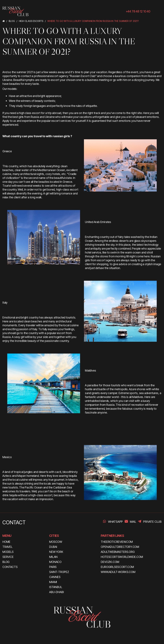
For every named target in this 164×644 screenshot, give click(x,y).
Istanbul (56, 587)
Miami (53, 582)
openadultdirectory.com (120, 547)
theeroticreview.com (117, 542)
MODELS (8, 552)
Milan (53, 557)
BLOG (6, 562)
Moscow (56, 542)
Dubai (53, 547)
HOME (6, 542)
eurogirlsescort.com (117, 567)
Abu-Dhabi (56, 592)
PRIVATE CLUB (152, 522)
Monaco (55, 562)
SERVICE (8, 557)
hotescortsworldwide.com (122, 557)
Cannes (55, 577)
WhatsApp (115, 522)
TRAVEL (7, 547)
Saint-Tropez (59, 572)
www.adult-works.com (118, 572)
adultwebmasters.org (118, 552)
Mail (133, 522)
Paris (53, 567)
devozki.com (110, 562)
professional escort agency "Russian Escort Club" (65, 76)
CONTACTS (10, 567)
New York (56, 552)
